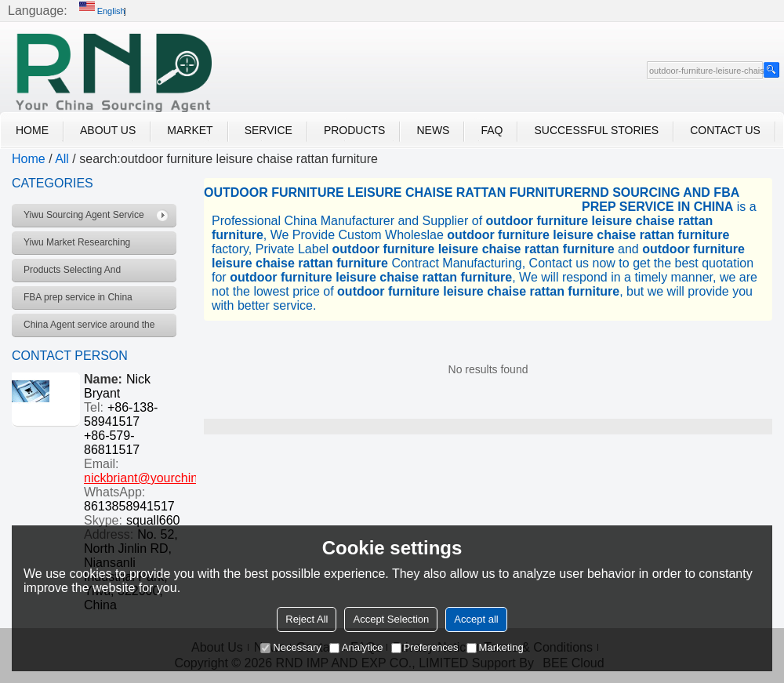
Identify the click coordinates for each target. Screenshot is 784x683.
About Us (108, 130)
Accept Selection (391, 619)
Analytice (356, 647)
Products (355, 130)
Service (269, 130)
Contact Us (725, 130)
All (62, 159)
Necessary (290, 647)
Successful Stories (596, 130)
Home (32, 130)
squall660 (153, 520)
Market (190, 130)
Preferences (425, 647)
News (433, 130)
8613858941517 (129, 506)
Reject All (307, 619)
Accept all (476, 619)
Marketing (495, 647)
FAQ (492, 130)
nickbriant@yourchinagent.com (170, 478)
